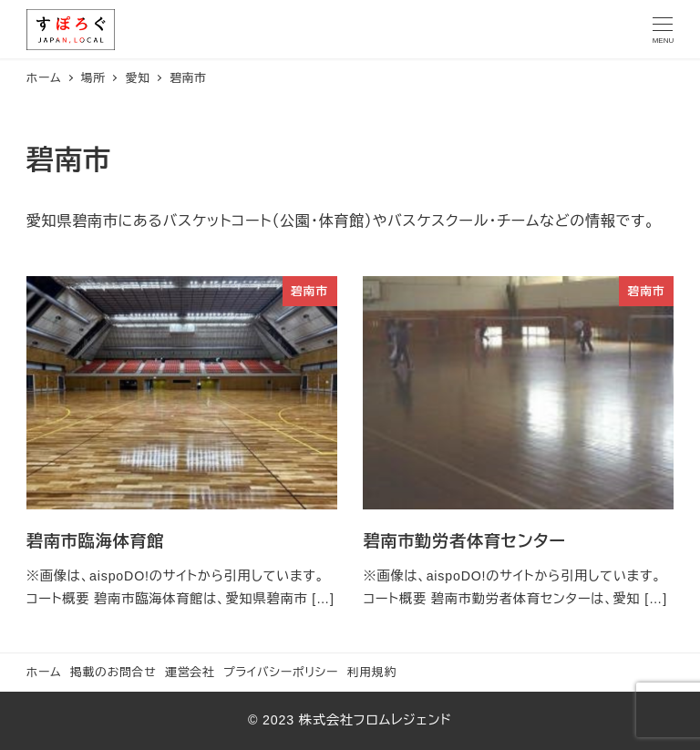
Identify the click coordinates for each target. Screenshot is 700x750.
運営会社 (190, 672)
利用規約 (372, 672)
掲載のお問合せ (113, 672)
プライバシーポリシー (281, 672)
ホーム (44, 672)
